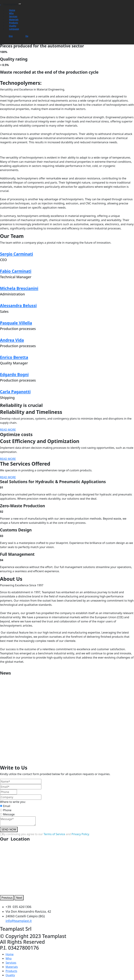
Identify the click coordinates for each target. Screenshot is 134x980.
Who (11, 13)
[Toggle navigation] (20, 4)
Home (12, 10)
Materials (14, 20)
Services (13, 16)
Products (14, 23)
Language (14, 29)
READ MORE (8, 430)
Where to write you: (13, 802)
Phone (7, 810)
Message (9, 814)
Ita (27, 36)
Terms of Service (54, 834)
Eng (11, 36)
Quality (13, 26)
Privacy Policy (80, 834)
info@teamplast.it (19, 921)
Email (7, 806)
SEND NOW (9, 829)
